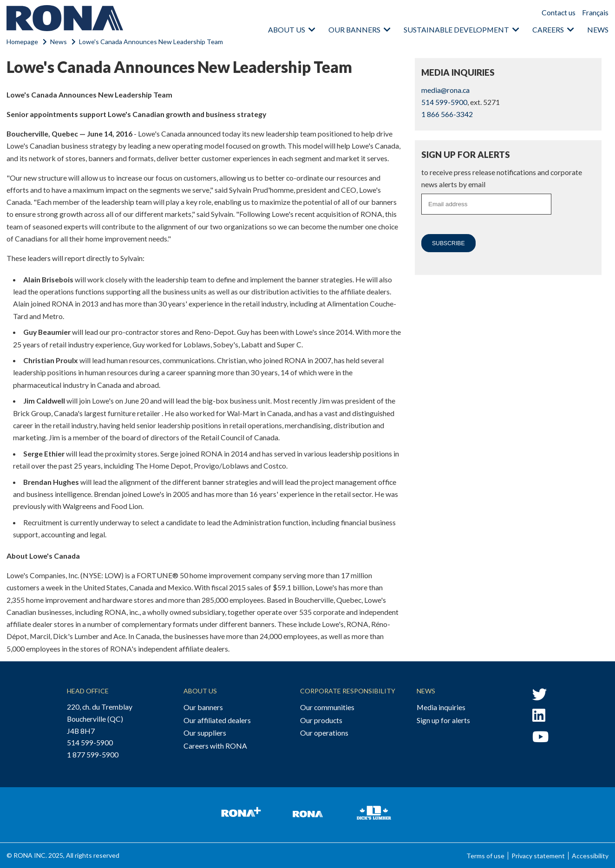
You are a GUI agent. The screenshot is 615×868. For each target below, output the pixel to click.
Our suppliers (205, 733)
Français (595, 12)
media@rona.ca (445, 90)
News (598, 29)
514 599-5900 (444, 102)
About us (287, 29)
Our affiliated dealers (217, 720)
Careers (548, 29)
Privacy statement (538, 856)
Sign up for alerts (443, 720)
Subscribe (448, 243)
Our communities (327, 707)
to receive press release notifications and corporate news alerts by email (502, 178)
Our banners (354, 29)
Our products (321, 720)
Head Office (88, 691)
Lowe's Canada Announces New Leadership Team (151, 42)
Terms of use (485, 856)
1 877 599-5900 (93, 754)
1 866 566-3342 (447, 114)
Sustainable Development (456, 29)
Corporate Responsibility (348, 691)
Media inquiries (441, 707)
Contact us (559, 12)
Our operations (324, 733)
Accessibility (590, 856)
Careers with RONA (215, 746)
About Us (200, 691)
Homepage (22, 42)
